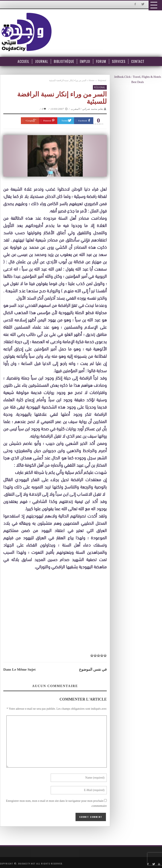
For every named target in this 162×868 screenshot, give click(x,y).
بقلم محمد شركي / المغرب (87, 109)
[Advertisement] (57, 609)
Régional (102, 80)
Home (92, 80)
